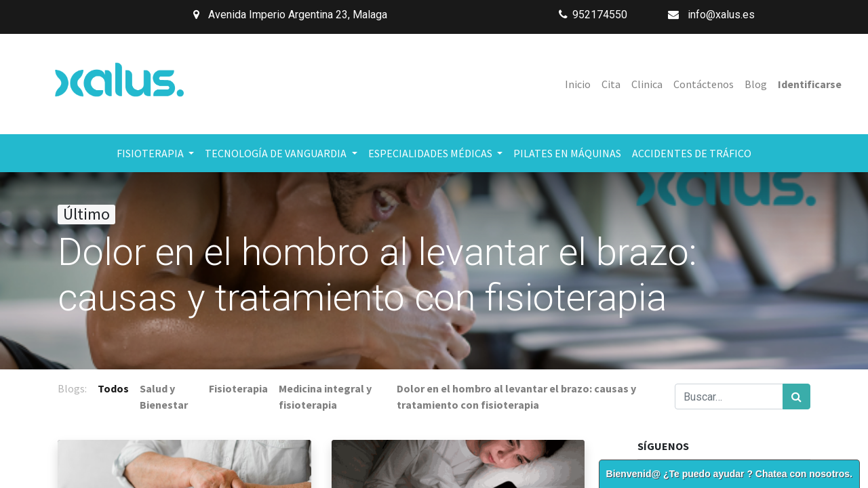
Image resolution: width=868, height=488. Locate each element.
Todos (113, 388)
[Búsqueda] (796, 396)
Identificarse (810, 84)
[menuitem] (578, 84)
